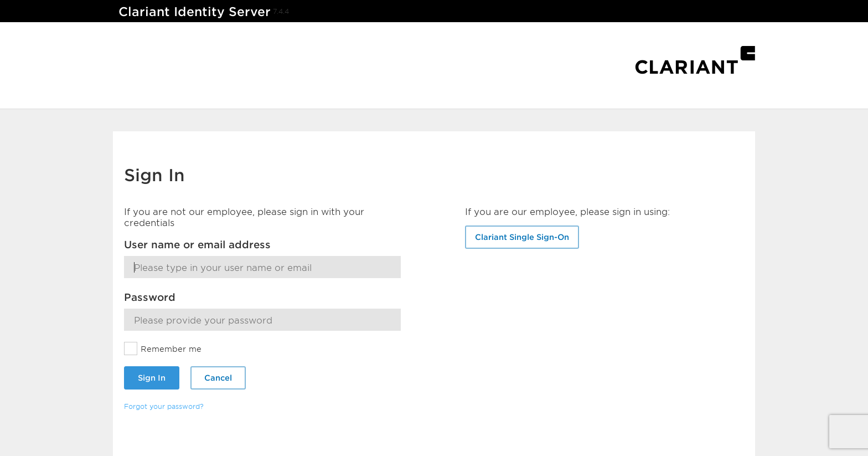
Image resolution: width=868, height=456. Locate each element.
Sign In (152, 378)
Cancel (218, 378)
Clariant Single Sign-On (522, 237)
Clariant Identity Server (195, 11)
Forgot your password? (164, 406)
